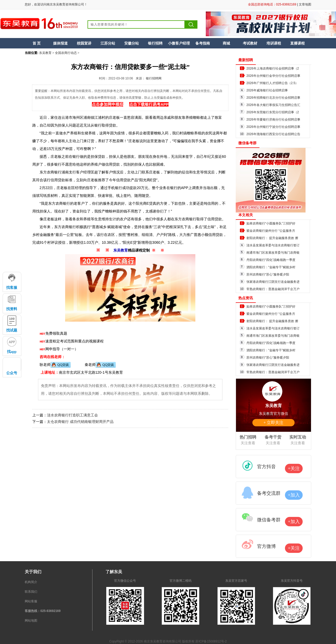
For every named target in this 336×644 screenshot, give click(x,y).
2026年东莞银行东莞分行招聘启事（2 (273, 112)
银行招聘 (155, 43)
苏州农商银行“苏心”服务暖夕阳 (268, 274)
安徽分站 (132, 43)
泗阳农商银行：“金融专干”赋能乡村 (271, 267)
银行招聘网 (154, 78)
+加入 (294, 495)
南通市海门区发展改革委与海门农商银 (273, 253)
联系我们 (31, 592)
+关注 (294, 468)
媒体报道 (60, 43)
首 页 (37, 43)
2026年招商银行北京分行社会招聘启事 (273, 98)
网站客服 (31, 601)
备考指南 (203, 43)
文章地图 (305, 4)
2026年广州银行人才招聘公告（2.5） (272, 83)
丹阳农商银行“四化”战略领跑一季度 (271, 260)
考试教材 (250, 43)
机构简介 (31, 582)
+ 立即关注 (273, 423)
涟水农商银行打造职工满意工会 (72, 415)
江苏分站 (108, 43)
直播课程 (297, 43)
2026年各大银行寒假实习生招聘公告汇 (273, 105)
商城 (226, 43)
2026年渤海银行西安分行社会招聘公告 (273, 134)
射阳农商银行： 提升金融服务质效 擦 (272, 238)
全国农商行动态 (66, 53)
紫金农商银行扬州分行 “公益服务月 (271, 231)
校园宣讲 (84, 43)
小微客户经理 (179, 43)
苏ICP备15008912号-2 (211, 641)
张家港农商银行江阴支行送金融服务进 (273, 282)
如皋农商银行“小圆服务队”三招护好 (271, 223)
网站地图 (31, 621)
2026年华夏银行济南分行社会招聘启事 (273, 120)
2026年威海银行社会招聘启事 (267, 90)
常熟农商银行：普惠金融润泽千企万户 (273, 289)
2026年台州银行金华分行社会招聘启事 (273, 76)
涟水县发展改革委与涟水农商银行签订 (273, 245)
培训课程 (274, 43)
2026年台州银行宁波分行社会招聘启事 (273, 127)
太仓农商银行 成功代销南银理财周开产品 (80, 422)
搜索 (191, 24)
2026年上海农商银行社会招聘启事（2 (273, 68)
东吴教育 (45, 53)
